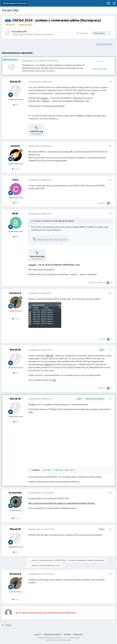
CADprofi (48, 364)
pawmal (15, 146)
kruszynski (15, 493)
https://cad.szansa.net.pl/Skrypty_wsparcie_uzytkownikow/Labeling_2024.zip (62, 503)
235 (16, 237)
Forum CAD (10, 10)
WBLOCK (50, 356)
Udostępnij (82, 33)
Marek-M (22, 32)
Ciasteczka (78, 634)
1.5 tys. (16, 518)
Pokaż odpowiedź (100, 69)
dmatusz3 (51, 71)
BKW (15, 214)
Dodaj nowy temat (104, 44)
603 (16, 203)
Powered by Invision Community (59, 640)
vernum (44, 98)
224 (16, 105)
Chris (15, 180)
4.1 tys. (16, 319)
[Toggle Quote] (32, 221)
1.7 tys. (16, 169)
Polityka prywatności (53, 634)
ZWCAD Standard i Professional (39, 35)
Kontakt (67, 634)
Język (38, 634)
